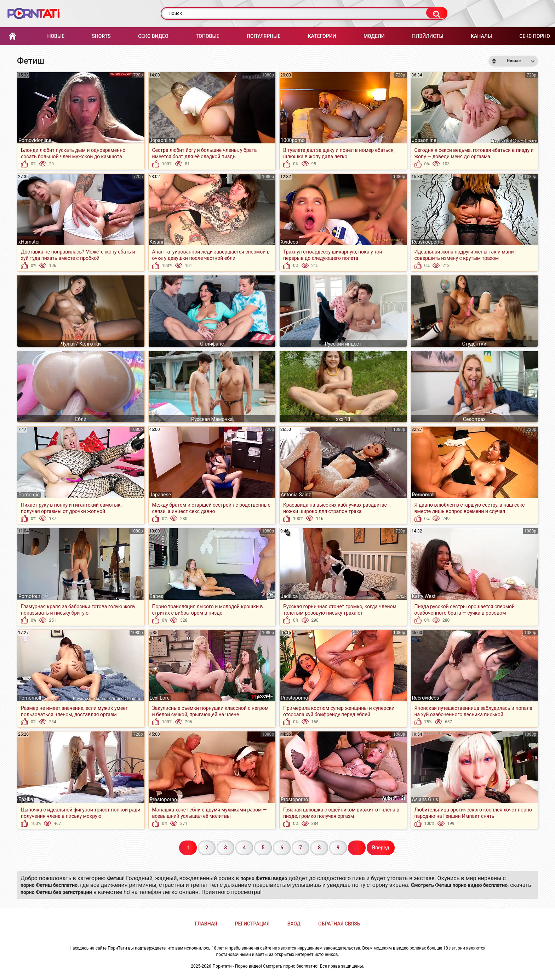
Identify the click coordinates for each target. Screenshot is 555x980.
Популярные (264, 36)
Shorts (101, 36)
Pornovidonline (35, 140)
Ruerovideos (426, 698)
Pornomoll (423, 495)
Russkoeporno (428, 242)
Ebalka (26, 799)
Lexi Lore (160, 698)
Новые (56, 36)
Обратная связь (339, 924)
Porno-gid (29, 495)
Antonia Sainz (296, 495)
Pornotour (29, 596)
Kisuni (156, 242)
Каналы (481, 36)
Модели (374, 36)
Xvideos (289, 242)
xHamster (29, 242)
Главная (12, 36)
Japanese (161, 495)
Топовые (207, 36)
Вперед (381, 848)
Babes (157, 596)
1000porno (293, 140)
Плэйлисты (428, 36)
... (357, 848)
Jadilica (289, 596)
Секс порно (535, 36)
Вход (294, 924)
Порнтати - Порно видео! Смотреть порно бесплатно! (266, 966)
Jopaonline (162, 140)
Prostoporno (294, 698)
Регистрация (252, 924)
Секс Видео (153, 36)
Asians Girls (425, 799)
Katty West (424, 596)
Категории (322, 36)
